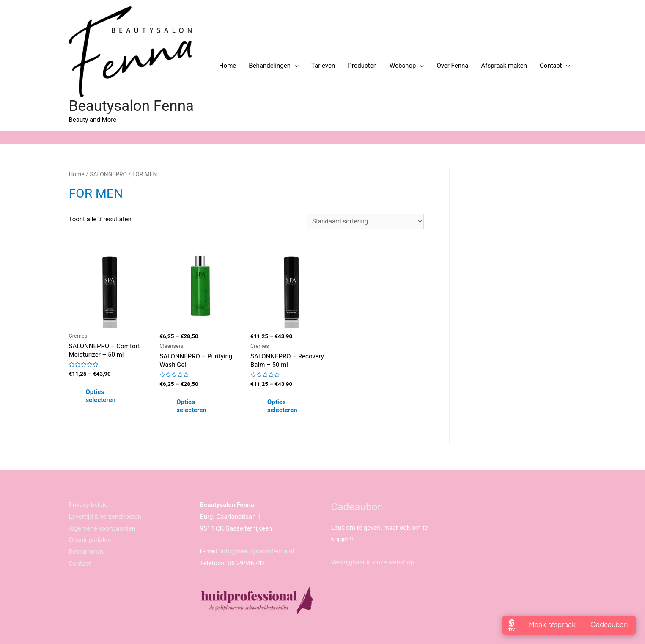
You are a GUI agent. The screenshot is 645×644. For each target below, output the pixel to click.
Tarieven (323, 66)
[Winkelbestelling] (365, 222)
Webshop (403, 66)
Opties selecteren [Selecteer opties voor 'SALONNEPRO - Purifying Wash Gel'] (191, 406)
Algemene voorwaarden (102, 528)
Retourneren (86, 552)
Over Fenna (452, 66)
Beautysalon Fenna (132, 106)
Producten (362, 66)
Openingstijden (90, 540)
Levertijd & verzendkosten (105, 517)
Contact (551, 66)
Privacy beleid (88, 505)
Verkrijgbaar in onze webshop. (373, 562)
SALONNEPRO (108, 174)
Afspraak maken (504, 66)
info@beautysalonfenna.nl (257, 551)
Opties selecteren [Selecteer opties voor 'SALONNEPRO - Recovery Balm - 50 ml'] (282, 406)
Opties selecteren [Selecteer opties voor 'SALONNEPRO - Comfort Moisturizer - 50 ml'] (101, 396)
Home (228, 66)
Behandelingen (270, 66)
